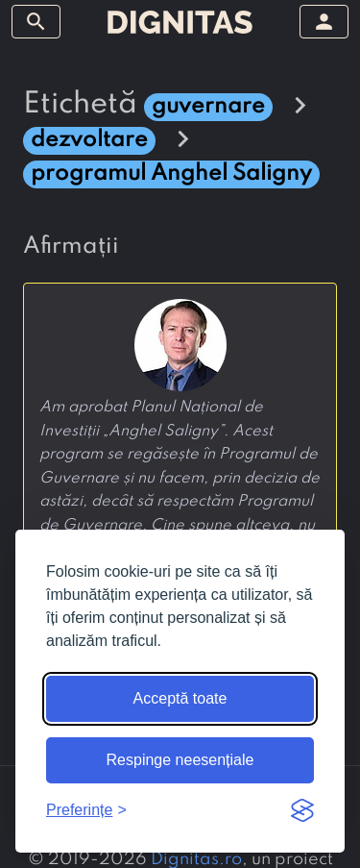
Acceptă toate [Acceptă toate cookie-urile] (180, 698)
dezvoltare (89, 140)
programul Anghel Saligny (171, 174)
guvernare (208, 106)
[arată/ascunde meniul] (36, 22)
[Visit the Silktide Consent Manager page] (302, 810)
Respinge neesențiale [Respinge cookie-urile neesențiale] (180, 760)
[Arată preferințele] (86, 810)
